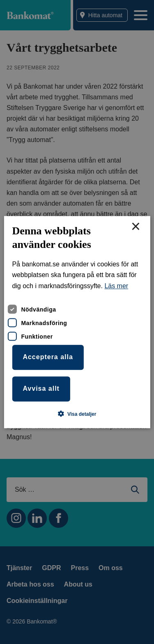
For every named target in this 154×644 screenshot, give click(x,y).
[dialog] (77, 322)
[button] (77, 414)
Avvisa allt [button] (41, 388)
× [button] (136, 227)
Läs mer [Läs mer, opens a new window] (116, 286)
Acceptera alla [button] (48, 357)
